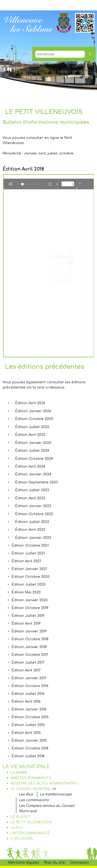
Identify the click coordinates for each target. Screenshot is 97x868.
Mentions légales (24, 863)
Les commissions (34, 800)
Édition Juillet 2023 (32, 490)
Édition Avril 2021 (26, 561)
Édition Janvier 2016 (29, 709)
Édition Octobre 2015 (30, 717)
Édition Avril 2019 (26, 624)
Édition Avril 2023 (30, 498)
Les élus (26, 794)
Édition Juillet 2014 (28, 756)
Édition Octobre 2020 (31, 577)
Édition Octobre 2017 (30, 655)
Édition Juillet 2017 (28, 663)
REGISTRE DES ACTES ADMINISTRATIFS (44, 783)
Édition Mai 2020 (26, 592)
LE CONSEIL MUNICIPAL (31, 789)
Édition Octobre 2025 (34, 419)
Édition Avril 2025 (30, 435)
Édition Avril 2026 (30, 403)
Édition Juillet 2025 (32, 427)
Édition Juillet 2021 (28, 553)
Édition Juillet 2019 (28, 616)
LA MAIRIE (19, 773)
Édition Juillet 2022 (32, 522)
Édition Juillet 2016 (28, 694)
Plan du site (55, 863)
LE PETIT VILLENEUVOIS (31, 822)
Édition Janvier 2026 (33, 411)
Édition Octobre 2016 (30, 686)
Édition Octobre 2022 (34, 514)
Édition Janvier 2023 (33, 506)
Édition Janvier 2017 (29, 678)
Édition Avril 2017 (26, 670)
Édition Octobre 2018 (30, 639)
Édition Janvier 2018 (29, 647)
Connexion (80, 863)
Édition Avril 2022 (30, 530)
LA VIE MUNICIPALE (26, 767)
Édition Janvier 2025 (33, 443)
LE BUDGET (21, 817)
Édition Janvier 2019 (29, 631)
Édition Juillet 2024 (32, 451)
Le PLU (17, 828)
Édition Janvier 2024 (33, 474)
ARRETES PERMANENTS (31, 778)
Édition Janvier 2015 (29, 741)
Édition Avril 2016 (26, 702)
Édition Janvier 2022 (33, 538)
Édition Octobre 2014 (30, 748)
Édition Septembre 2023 (37, 482)
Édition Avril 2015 (26, 733)
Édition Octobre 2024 (34, 459)
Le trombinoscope (56, 794)
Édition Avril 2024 (30, 467)
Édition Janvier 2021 (29, 569)
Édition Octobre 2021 (30, 546)
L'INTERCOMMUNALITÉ (30, 833)
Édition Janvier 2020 (30, 600)
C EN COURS (22, 839)
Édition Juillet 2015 (28, 725)
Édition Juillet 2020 (29, 585)
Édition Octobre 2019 (30, 608)
